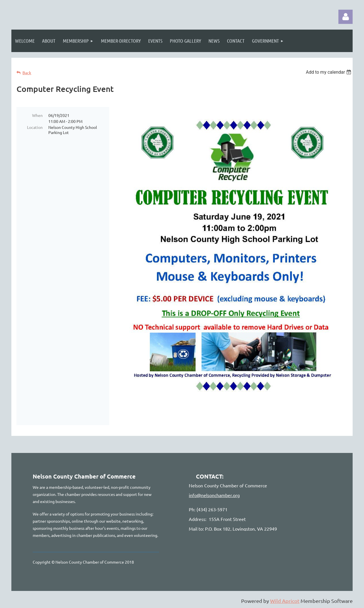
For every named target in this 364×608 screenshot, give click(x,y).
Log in (346, 17)
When (37, 115)
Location (35, 127)
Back (27, 73)
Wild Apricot (285, 601)
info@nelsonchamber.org (214, 495)
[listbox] (329, 72)
